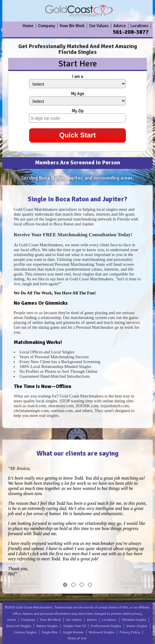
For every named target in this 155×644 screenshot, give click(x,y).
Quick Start (77, 135)
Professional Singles (106, 626)
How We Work (72, 26)
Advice (120, 26)
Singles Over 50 (74, 626)
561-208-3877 (131, 32)
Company (47, 26)
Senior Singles (137, 626)
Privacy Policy (130, 632)
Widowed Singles (102, 632)
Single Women (73, 632)
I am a (78, 76)
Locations (139, 26)
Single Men (50, 632)
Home (28, 26)
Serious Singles (25, 632)
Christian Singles (134, 620)
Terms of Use (77, 638)
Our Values (99, 26)
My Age (77, 94)
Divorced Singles (19, 626)
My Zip (78, 111)
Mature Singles (47, 626)
